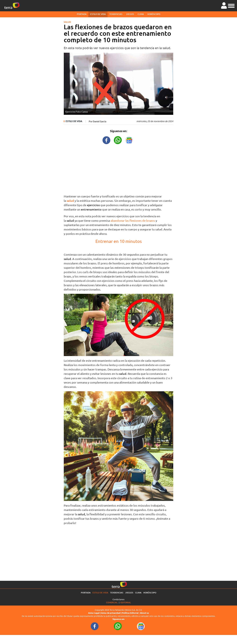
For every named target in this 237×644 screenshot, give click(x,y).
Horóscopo (154, 14)
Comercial (112, 602)
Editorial (126, 602)
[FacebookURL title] (107, 140)
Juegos (130, 14)
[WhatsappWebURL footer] (118, 626)
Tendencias (116, 14)
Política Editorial (130, 613)
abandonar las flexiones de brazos (133, 220)
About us (144, 613)
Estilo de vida (98, 14)
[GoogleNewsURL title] (129, 140)
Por (98, 121)
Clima (141, 14)
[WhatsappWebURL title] (118, 140)
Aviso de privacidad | (111, 613)
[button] (231, 5)
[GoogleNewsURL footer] (141, 626)
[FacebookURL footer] (95, 626)
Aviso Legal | (95, 613)
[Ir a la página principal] (12, 6)
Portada (82, 14)
